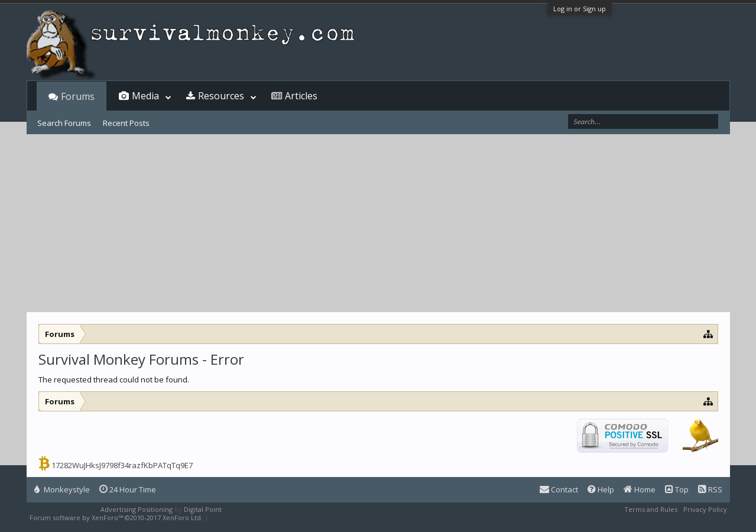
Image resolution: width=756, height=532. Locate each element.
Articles (301, 96)
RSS (710, 489)
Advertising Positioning (137, 509)
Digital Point (203, 509)
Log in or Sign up (580, 9)
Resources (221, 96)
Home (640, 489)
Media (145, 96)
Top (677, 489)
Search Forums (64, 123)
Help (601, 489)
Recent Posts (126, 123)
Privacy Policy (705, 509)
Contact (559, 489)
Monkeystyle (62, 489)
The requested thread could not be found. (114, 379)
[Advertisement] (378, 223)
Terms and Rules (651, 509)
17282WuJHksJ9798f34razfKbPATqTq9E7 (122, 465)
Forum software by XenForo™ (116, 518)
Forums (78, 96)
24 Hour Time (128, 489)
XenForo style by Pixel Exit (252, 518)
